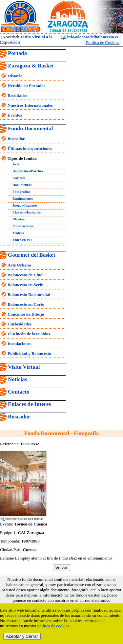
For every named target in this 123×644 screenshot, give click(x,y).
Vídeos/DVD (22, 240)
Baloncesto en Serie (25, 285)
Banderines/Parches (28, 171)
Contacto (19, 392)
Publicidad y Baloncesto (29, 353)
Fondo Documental (30, 129)
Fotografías (21, 192)
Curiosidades (20, 324)
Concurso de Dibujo (26, 314)
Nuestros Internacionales (30, 105)
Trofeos (18, 233)
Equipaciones (23, 198)
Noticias (17, 379)
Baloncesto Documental (29, 294)
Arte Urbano (19, 265)
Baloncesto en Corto (26, 304)
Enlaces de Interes (29, 404)
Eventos (15, 115)
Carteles (19, 178)
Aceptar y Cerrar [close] (22, 636)
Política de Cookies (102, 42)
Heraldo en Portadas (26, 86)
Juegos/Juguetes (25, 205)
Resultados (18, 95)
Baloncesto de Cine (25, 275)
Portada (17, 53)
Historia (15, 76)
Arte (16, 164)
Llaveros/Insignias (27, 212)
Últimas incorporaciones (30, 148)
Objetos (19, 219)
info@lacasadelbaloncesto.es (90, 37)
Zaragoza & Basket (31, 66)
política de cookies (53, 626)
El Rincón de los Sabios (29, 334)
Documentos (22, 185)
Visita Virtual (24, 367)
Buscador (16, 139)
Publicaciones (23, 226)
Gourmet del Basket (32, 255)
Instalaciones (19, 344)
